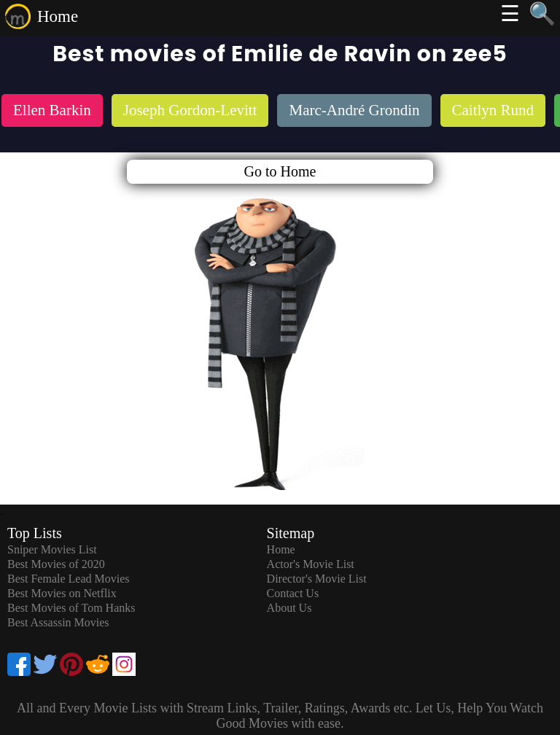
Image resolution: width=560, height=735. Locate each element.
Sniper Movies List (52, 549)
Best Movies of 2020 (56, 564)
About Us (289, 608)
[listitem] (52, 112)
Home (58, 16)
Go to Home (280, 171)
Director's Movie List (317, 579)
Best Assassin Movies (58, 622)
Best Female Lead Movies (69, 579)
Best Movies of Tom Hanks (71, 608)
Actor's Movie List (311, 564)
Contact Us (293, 593)
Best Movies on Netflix (62, 593)
